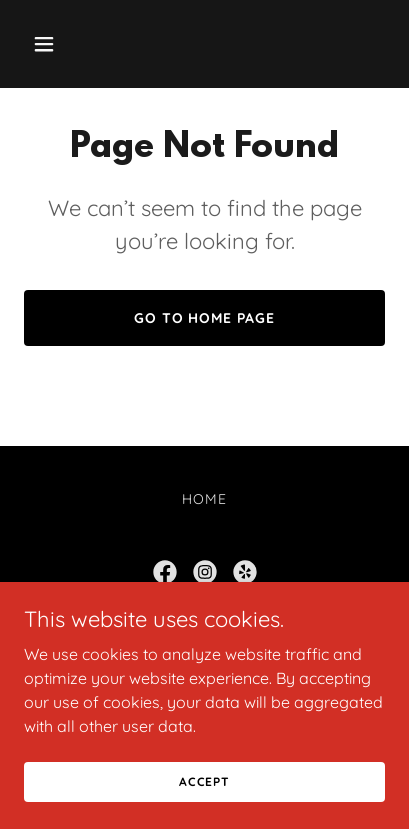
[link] (165, 572)
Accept (204, 781)
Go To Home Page (205, 318)
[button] (51, 44)
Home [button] (204, 499)
